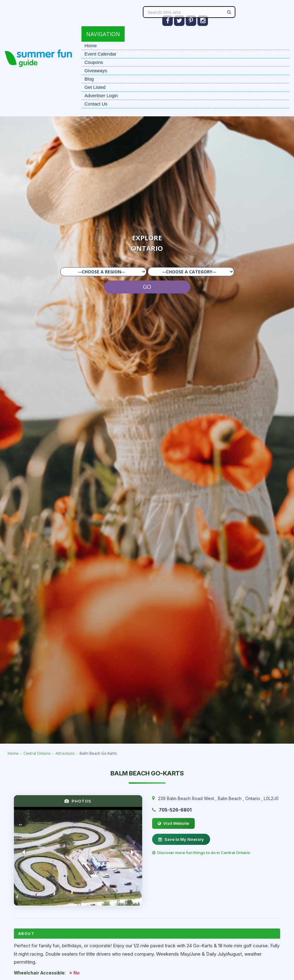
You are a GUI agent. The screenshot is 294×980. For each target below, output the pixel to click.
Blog (89, 79)
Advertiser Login (101, 96)
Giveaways (96, 71)
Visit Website (173, 823)
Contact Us (96, 104)
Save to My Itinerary (181, 839)
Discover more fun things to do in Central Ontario (201, 853)
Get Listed (95, 87)
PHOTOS (78, 801)
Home (91, 46)
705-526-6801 (175, 810)
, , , (218, 798)
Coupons (94, 62)
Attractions (65, 753)
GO (147, 287)
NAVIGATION (103, 34)
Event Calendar (100, 54)
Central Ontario (37, 753)
